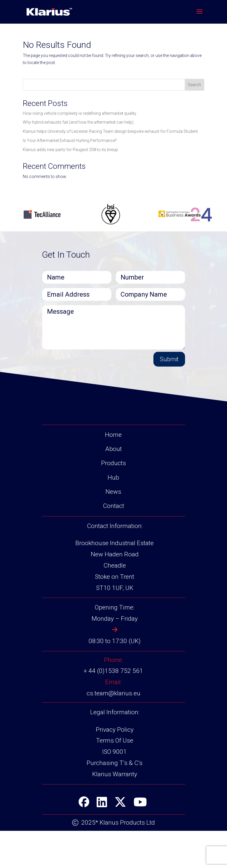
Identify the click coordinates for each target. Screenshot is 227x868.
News (113, 492)
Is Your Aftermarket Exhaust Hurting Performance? (70, 140)
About (113, 449)
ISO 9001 (115, 752)
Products (113, 463)
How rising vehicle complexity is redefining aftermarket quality (80, 113)
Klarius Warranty (115, 774)
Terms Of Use (115, 741)
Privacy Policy (115, 730)
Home (113, 435)
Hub (113, 478)
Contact (113, 506)
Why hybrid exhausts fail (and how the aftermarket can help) (78, 122)
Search (194, 85)
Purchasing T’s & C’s (115, 763)
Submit (169, 359)
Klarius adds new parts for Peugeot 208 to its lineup (70, 150)
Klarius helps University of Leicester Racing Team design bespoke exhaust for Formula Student (110, 131)
